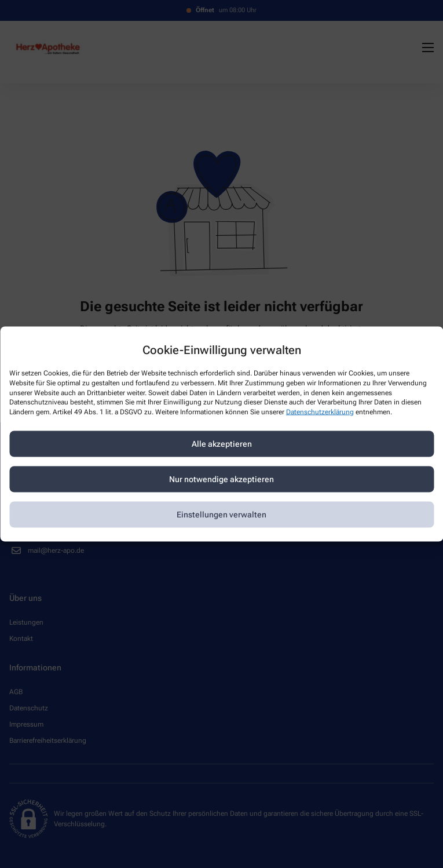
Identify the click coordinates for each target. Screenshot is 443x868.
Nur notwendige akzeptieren (222, 479)
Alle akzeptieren (222, 444)
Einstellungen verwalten (222, 515)
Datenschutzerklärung (320, 412)
